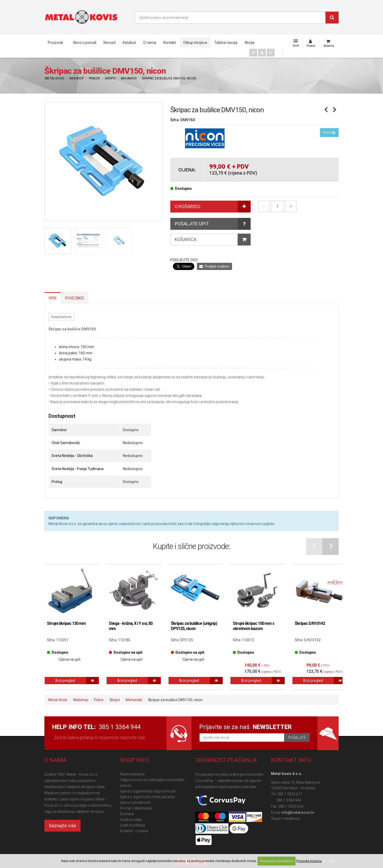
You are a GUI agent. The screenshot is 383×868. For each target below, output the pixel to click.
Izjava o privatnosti (135, 803)
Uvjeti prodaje (131, 820)
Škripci (110, 78)
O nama (150, 43)
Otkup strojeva (195, 43)
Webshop (77, 78)
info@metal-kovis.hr (298, 813)
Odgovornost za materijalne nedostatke (152, 780)
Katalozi (129, 43)
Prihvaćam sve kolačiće (277, 861)
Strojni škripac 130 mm (66, 623)
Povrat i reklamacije (136, 808)
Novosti (110, 43)
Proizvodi (55, 43)
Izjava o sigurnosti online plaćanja (147, 797)
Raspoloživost (61, 317)
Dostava (127, 814)
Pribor (94, 78)
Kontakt (170, 43)
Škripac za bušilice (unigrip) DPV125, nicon (194, 626)
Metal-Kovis (55, 78)
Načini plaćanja (132, 774)
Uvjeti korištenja (133, 825)
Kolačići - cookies (134, 831)
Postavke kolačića (309, 861)
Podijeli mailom (214, 266)
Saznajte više (62, 826)
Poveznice (75, 298)
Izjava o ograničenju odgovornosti (148, 791)
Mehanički (129, 78)
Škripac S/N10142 (310, 623)
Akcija (250, 43)
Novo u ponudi (85, 43)
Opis (53, 298)
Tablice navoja (226, 43)
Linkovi (126, 785)
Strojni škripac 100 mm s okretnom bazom (254, 626)
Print (329, 133)
